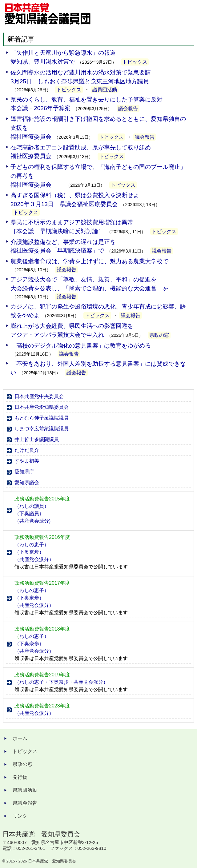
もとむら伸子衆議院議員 (42, 418)
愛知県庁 (24, 472)
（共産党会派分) (32, 521)
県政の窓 (159, 335)
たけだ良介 (27, 450)
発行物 (20, 777)
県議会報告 (25, 803)
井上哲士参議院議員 (37, 439)
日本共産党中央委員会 (39, 396)
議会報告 (128, 108)
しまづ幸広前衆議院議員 (42, 429)
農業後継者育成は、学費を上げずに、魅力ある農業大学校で (89, 261)
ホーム (20, 738)
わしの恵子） (32, 636)
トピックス (135, 62)
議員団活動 (105, 90)
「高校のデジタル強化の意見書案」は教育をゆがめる (81, 346)
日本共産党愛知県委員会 (42, 407)
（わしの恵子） (32, 545)
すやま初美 (27, 461)
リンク (20, 816)
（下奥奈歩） (29, 552)
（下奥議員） (29, 514)
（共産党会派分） (34, 559)
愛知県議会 (27, 482)
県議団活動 (25, 790)
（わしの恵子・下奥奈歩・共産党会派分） (61, 682)
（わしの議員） (32, 506)
